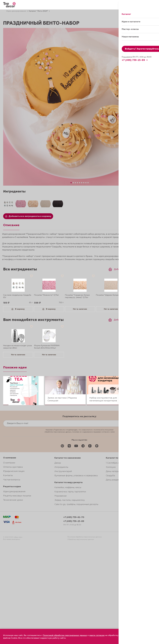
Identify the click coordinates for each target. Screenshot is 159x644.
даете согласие (97, 635)
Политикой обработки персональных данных (65, 635)
